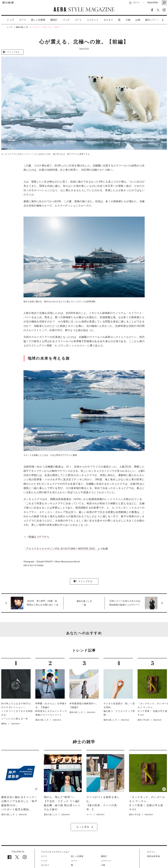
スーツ (22, 20)
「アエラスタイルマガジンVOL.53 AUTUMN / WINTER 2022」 (61, 549)
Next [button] (157, 20)
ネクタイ (108, 20)
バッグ (66, 20)
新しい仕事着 (38, 20)
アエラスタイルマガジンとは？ (55, 852)
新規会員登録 (153, 2)
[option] (8, 20)
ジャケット (93, 20)
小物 (128, 20)
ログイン (136, 2)
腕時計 (54, 20)
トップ (10, 20)
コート (78, 20)
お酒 (138, 20)
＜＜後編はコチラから (37, 537)
